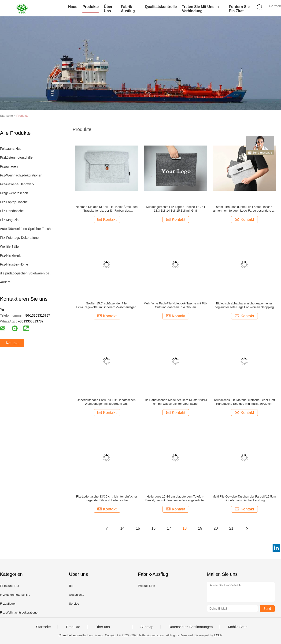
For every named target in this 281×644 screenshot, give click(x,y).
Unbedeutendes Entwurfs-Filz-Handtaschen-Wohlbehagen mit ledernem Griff (107, 402)
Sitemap (147, 627)
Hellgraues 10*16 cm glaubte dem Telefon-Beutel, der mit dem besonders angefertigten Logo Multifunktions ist (176, 498)
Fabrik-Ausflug (128, 9)
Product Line (146, 586)
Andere (5, 282)
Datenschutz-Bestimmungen (191, 627)
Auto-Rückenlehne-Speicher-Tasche (26, 229)
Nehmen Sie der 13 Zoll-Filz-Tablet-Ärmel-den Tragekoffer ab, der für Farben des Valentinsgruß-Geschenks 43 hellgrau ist (107, 209)
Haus (73, 7)
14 (122, 528)
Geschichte (76, 595)
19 (200, 528)
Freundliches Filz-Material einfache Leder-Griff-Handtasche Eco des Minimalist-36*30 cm (244, 402)
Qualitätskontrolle (161, 7)
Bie (71, 586)
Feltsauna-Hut (10, 149)
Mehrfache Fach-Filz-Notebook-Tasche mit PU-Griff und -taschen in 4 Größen (176, 305)
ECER (218, 635)
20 (216, 528)
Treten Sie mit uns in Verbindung (200, 9)
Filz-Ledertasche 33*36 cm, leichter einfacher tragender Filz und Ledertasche (107, 498)
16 (153, 528)
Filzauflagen (9, 166)
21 (231, 528)
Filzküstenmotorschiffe (16, 157)
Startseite (43, 627)
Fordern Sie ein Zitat (239, 9)
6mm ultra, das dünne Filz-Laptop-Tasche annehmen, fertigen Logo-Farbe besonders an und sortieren (244, 209)
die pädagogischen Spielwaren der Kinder (27, 273)
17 (169, 528)
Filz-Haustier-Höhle (14, 264)
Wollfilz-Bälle (9, 247)
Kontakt (12, 343)
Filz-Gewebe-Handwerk (17, 184)
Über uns (108, 9)
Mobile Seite (238, 627)
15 (138, 528)
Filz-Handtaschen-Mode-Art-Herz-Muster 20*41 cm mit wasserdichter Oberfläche (175, 402)
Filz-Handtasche (12, 211)
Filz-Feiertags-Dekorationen (20, 238)
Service (74, 604)
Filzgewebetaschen (14, 193)
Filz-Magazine (10, 220)
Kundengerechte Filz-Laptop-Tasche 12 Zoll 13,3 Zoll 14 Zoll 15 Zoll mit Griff (175, 209)
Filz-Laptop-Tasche (14, 202)
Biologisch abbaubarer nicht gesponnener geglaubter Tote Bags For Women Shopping (244, 305)
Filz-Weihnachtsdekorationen (21, 175)
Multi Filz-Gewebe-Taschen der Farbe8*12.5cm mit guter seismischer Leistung (244, 498)
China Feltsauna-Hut (72, 635)
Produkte (91, 7)
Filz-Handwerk (10, 255)
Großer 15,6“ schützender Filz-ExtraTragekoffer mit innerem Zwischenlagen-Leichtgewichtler (107, 305)
